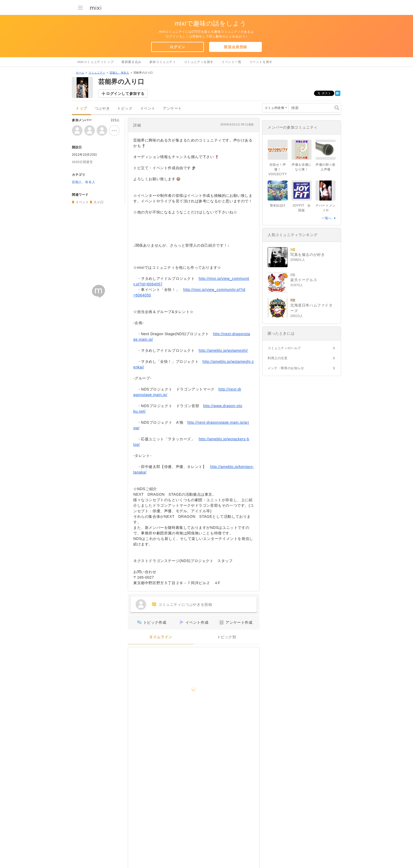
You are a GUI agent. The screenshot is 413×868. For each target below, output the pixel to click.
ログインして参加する (125, 94)
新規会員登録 (235, 47)
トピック (125, 108)
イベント (148, 108)
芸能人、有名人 (119, 73)
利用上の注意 (278, 358)
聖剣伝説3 (278, 206)
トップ (81, 108)
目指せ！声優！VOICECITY (278, 169)
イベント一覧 (232, 62)
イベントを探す (261, 62)
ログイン (177, 47)
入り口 (99, 202)
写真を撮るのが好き (308, 255)
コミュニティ (97, 73)
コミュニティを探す (199, 62)
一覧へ (327, 218)
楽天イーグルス (304, 280)
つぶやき (102, 108)
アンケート (172, 108)
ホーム (80, 73)
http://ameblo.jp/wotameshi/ (223, 350)
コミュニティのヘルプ (284, 348)
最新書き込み (131, 62)
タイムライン (161, 637)
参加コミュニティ (163, 62)
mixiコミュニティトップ (95, 62)
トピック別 (227, 637)
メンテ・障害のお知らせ (286, 368)
